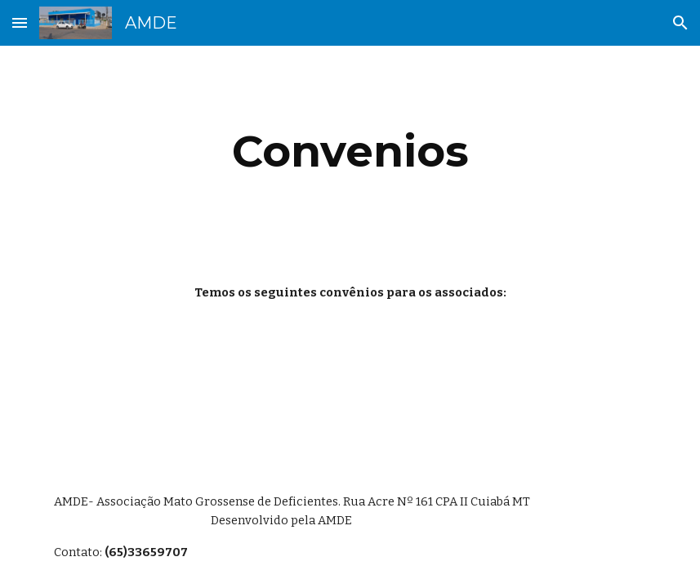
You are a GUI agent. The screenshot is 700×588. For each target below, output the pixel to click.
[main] (350, 151)
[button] (20, 22)
